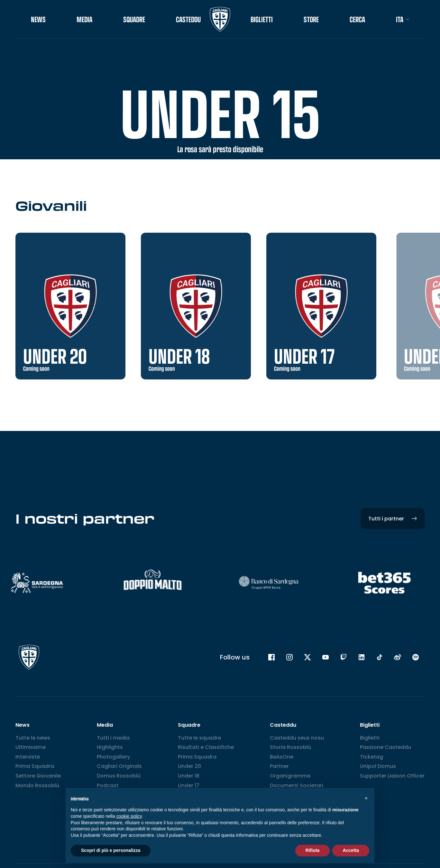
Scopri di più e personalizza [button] (111, 850)
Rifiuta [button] (313, 850)
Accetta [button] (351, 850)
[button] (366, 798)
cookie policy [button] (129, 816)
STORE (311, 19)
